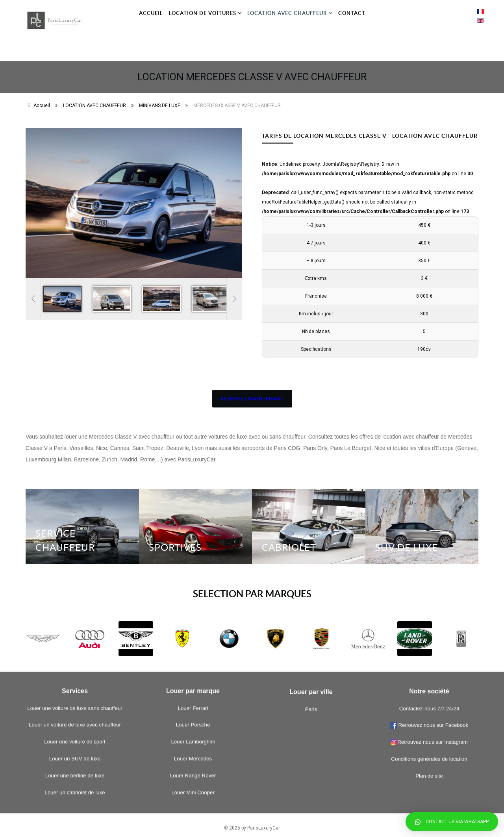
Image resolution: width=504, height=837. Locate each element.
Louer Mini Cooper (193, 604)
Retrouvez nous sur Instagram (429, 579)
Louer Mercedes (193, 570)
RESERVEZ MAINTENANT (252, 393)
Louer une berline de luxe (75, 587)
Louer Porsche (193, 537)
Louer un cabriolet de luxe (75, 604)
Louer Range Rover (193, 587)
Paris (311, 645)
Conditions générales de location (429, 595)
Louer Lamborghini (193, 554)
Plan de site (429, 612)
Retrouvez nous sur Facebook (433, 562)
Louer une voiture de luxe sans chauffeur (75, 520)
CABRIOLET (289, 542)
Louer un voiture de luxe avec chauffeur (75, 537)
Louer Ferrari (193, 520)
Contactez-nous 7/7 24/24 (429, 545)
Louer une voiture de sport (75, 554)
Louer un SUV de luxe (75, 570)
